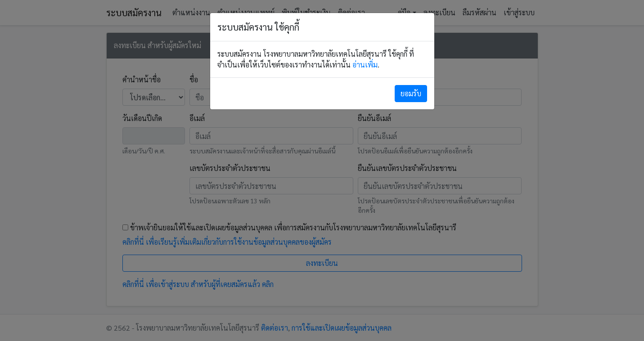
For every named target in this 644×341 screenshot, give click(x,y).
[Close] (411, 94)
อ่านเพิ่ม (365, 65)
